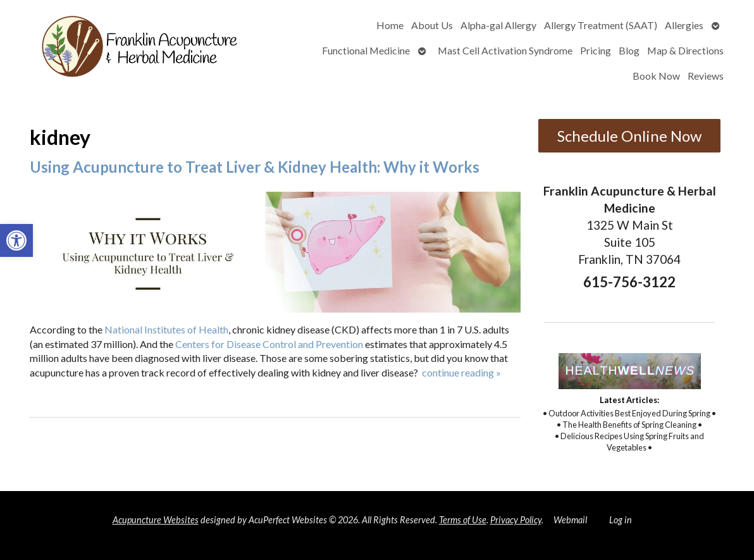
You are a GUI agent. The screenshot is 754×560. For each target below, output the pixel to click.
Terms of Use (463, 520)
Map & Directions (685, 50)
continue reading (461, 372)
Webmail (570, 520)
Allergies (684, 25)
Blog (629, 50)
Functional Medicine (366, 50)
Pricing (596, 50)
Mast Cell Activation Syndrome (505, 50)
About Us (432, 25)
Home (390, 25)
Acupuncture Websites (156, 520)
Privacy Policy (516, 520)
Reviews (706, 76)
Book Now (656, 76)
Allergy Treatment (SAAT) (601, 25)
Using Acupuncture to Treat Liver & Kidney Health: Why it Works (255, 167)
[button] (16, 240)
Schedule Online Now (629, 136)
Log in (621, 520)
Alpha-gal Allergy (498, 25)
